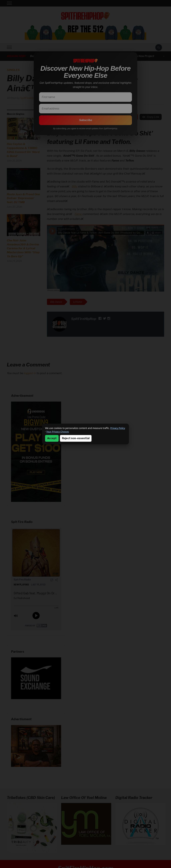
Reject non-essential (76, 438)
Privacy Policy (118, 428)
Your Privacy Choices (58, 432)
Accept (52, 438)
